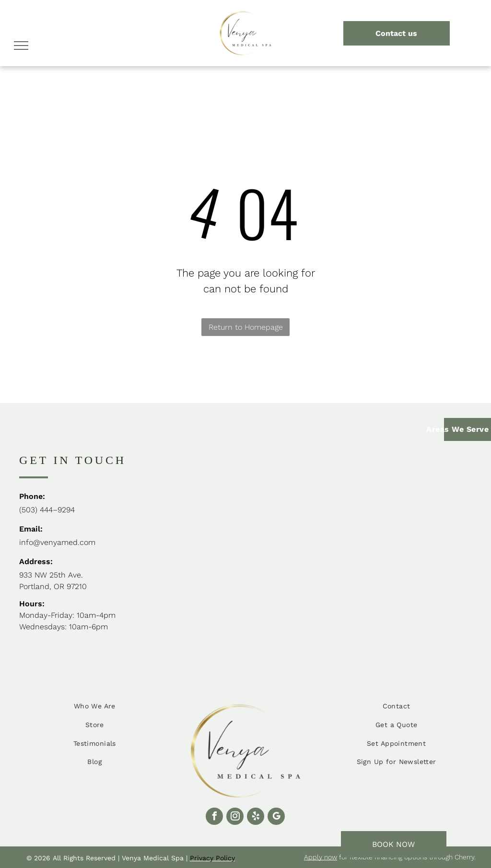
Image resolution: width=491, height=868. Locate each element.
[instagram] (235, 817)
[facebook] (214, 817)
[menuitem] (95, 707)
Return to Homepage (246, 327)
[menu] (21, 46)
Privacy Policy (212, 858)
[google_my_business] (276, 817)
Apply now (321, 857)
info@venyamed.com (57, 542)
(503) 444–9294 (47, 510)
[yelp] (256, 817)
